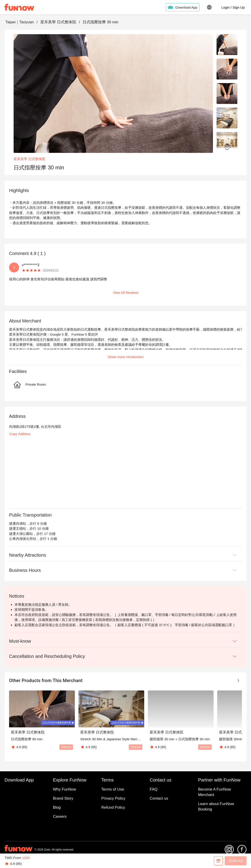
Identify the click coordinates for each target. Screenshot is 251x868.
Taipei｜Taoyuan (20, 22)
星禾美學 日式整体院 (58, 22)
